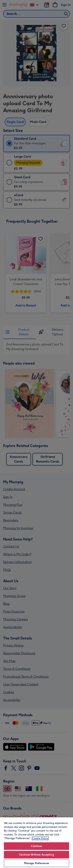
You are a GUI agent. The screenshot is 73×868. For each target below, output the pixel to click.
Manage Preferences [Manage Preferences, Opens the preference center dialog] (36, 863)
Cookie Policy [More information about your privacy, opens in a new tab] (40, 838)
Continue (36, 846)
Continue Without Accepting (36, 855)
